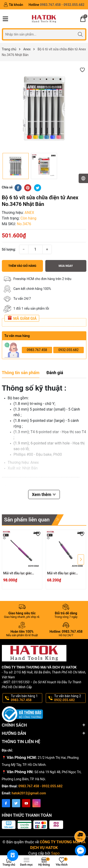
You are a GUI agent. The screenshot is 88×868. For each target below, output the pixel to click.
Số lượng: (9, 249)
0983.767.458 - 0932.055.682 (41, 786)
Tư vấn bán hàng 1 (26, 698)
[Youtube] (26, 803)
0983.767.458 (37, 350)
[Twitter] (16, 803)
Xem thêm (44, 494)
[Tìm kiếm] (80, 34)
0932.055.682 (69, 350)
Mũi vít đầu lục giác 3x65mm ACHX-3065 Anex (63, 574)
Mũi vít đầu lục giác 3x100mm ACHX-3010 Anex (20, 574)
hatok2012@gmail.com (29, 793)
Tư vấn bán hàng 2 (69, 698)
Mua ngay (66, 266)
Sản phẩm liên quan (27, 520)
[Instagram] (36, 803)
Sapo (55, 853)
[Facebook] (6, 803)
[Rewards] (13, 855)
